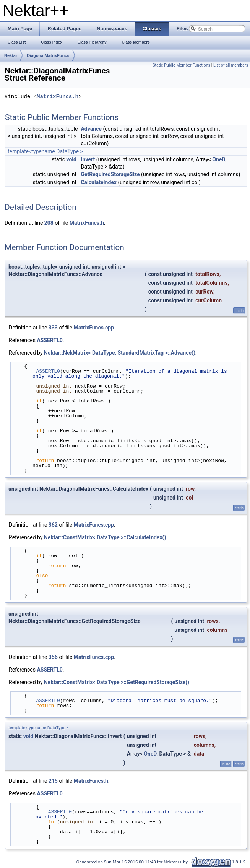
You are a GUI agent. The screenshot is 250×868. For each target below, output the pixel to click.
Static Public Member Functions (181, 65)
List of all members (231, 65)
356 (53, 657)
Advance (91, 129)
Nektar (11, 55)
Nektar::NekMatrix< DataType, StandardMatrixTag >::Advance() (120, 353)
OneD (219, 159)
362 (53, 525)
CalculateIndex (99, 182)
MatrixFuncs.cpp (94, 328)
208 (49, 223)
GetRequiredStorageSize (110, 174)
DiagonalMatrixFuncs (48, 55)
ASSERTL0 (50, 340)
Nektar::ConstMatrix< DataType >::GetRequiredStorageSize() (117, 682)
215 (53, 781)
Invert (88, 159)
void (71, 159)
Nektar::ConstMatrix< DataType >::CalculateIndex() (105, 537)
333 (53, 328)
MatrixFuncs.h (58, 97)
